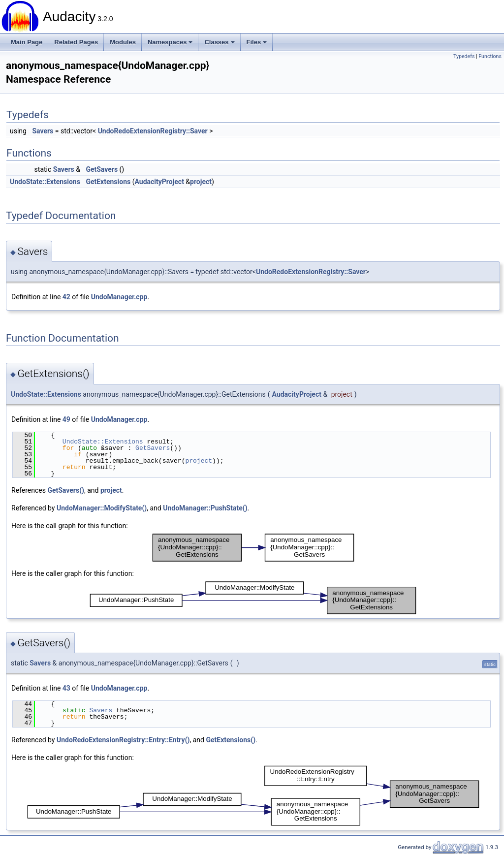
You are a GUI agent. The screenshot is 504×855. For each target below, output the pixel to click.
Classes (219, 42)
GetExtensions (108, 182)
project (201, 182)
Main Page (27, 42)
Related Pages (76, 42)
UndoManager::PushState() (205, 508)
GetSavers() (66, 490)
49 (66, 419)
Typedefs (464, 56)
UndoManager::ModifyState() (102, 508)
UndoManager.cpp (119, 297)
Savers (43, 131)
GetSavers (102, 169)
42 (66, 297)
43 (66, 688)
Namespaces (170, 42)
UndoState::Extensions (45, 182)
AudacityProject (159, 182)
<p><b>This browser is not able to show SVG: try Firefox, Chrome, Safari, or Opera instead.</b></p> (253, 548)
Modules (123, 42)
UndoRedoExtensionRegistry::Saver (153, 131)
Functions (490, 56)
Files (257, 42)
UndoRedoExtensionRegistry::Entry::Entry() (123, 740)
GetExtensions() (231, 740)
